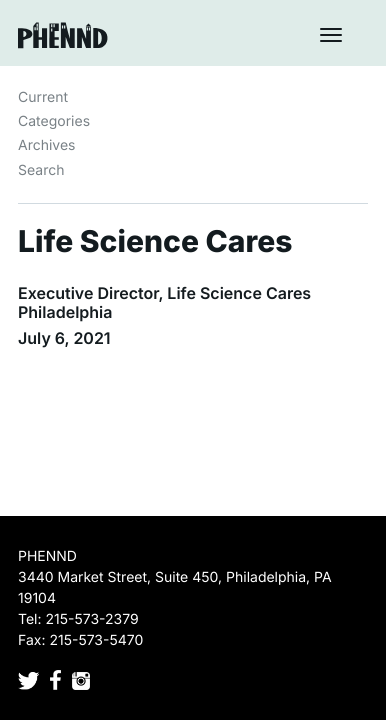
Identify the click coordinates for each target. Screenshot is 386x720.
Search (41, 170)
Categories (54, 121)
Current (43, 97)
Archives (47, 145)
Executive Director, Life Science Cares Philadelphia (164, 302)
